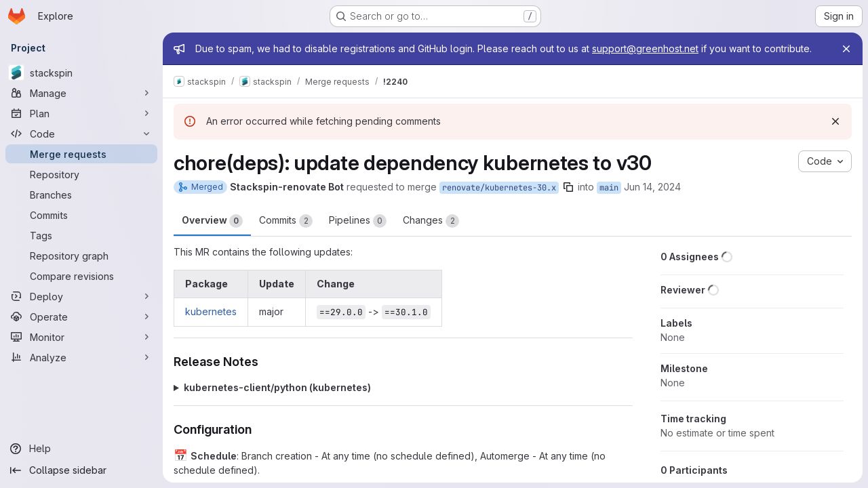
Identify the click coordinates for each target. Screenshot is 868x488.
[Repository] (81, 174)
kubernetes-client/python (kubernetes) (277, 387)
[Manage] (81, 93)
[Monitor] (81, 337)
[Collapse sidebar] (81, 470)
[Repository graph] (81, 256)
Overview (212, 221)
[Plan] (81, 113)
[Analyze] (81, 357)
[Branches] (81, 195)
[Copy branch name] (568, 187)
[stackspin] (81, 73)
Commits (286, 221)
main (609, 188)
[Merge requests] (81, 154)
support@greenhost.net (645, 48)
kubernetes (211, 311)
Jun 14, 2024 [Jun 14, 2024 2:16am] (652, 187)
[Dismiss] (835, 121)
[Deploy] (81, 296)
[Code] (81, 134)
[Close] (846, 49)
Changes (431, 221)
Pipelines (358, 221)
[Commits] (81, 215)
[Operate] (81, 317)
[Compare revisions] (81, 276)
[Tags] (81, 235)
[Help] (81, 449)
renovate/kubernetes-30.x (499, 188)
